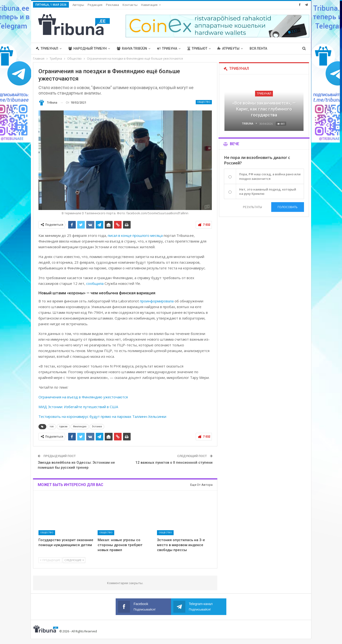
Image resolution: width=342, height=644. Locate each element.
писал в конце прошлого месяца (135, 235)
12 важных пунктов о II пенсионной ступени (174, 463)
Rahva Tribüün (132, 48)
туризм (63, 427)
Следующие (74, 560)
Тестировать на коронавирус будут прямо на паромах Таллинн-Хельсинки (102, 416)
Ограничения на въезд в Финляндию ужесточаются (83, 397)
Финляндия (80, 427)
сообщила (95, 283)
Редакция (95, 5)
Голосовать (288, 207)
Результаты (252, 207)
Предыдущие (50, 560)
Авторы (78, 5)
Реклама (112, 5)
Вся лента (258, 48)
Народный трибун (88, 48)
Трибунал (47, 48)
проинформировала (157, 301)
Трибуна (167, 48)
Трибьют (197, 48)
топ (52, 427)
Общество (204, 102)
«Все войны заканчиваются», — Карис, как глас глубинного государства (264, 109)
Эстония (97, 427)
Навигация (149, 5)
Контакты (130, 5)
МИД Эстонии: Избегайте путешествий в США (78, 407)
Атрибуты (228, 48)
